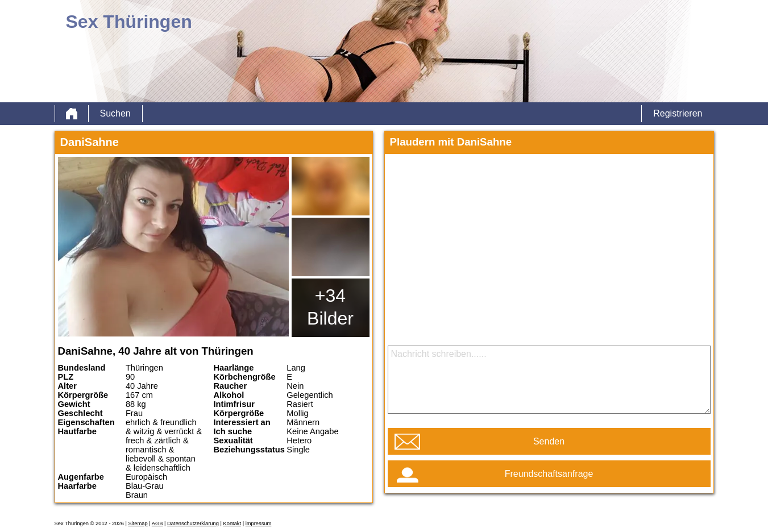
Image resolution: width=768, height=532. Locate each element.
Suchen (115, 113)
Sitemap (138, 523)
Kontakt (232, 523)
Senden (549, 441)
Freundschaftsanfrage (549, 474)
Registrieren (678, 113)
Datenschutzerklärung (193, 523)
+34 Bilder (330, 307)
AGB (157, 523)
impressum (259, 523)
